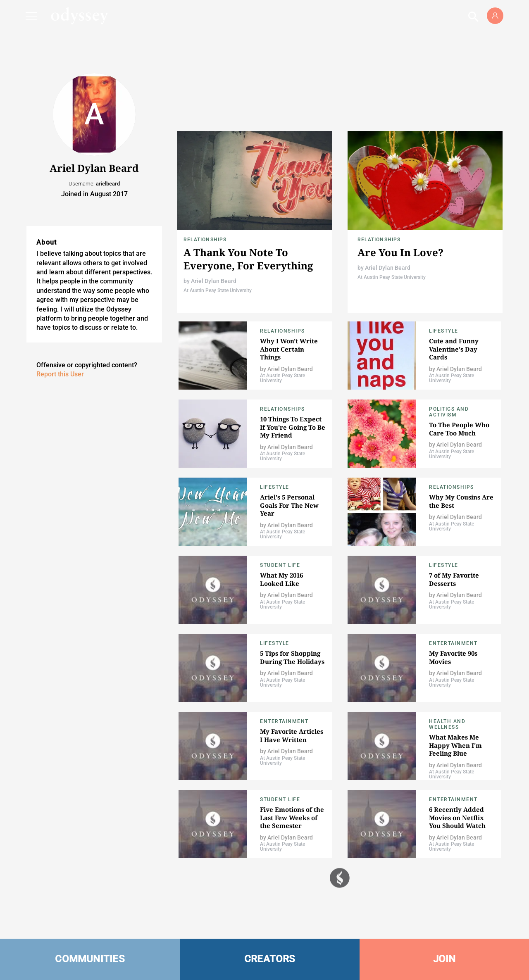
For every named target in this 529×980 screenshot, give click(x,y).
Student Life (280, 565)
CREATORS (270, 959)
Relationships (205, 240)
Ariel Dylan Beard (214, 281)
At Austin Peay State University (218, 290)
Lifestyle (444, 331)
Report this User (60, 374)
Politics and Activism (449, 412)
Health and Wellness (447, 724)
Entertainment (453, 643)
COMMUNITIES (90, 959)
